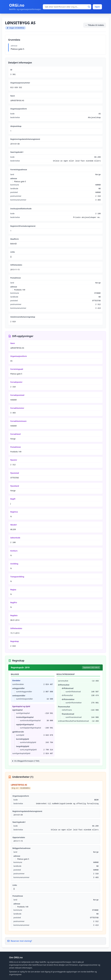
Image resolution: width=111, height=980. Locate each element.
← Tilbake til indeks (95, 25)
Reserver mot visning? (20, 941)
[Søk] (89, 7)
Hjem (97, 7)
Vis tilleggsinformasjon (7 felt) (27, 761)
